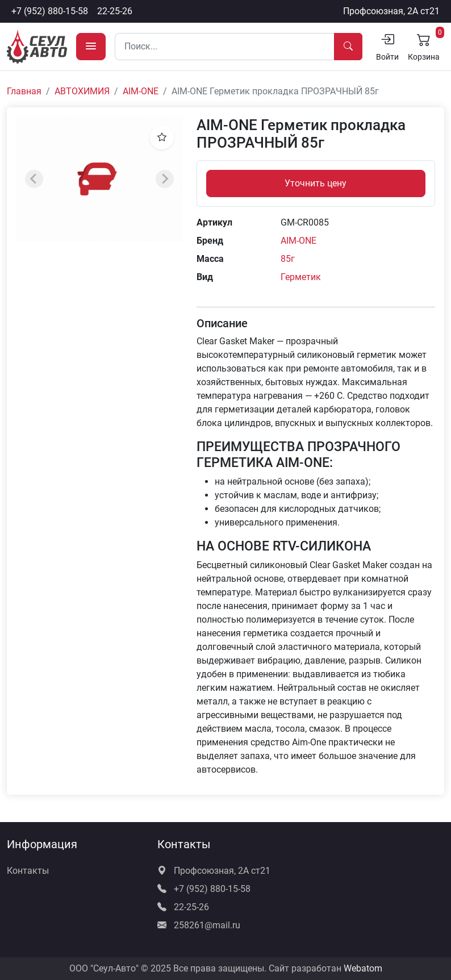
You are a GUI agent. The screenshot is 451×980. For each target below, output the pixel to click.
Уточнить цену (316, 183)
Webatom (363, 968)
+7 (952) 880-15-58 (50, 11)
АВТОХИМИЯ (82, 91)
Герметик (301, 277)
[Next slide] (165, 179)
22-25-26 (115, 11)
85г (288, 259)
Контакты (28, 871)
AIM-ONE (141, 91)
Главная (24, 91)
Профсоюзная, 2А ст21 (391, 11)
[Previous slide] (34, 179)
